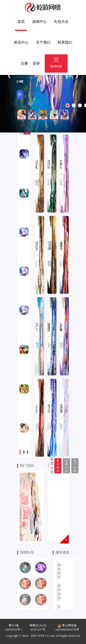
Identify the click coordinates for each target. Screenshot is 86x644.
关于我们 (43, 42)
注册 (24, 63)
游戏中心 (39, 22)
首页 (21, 22)
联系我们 (65, 42)
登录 (36, 63)
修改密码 (58, 571)
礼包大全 (61, 22)
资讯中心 (21, 42)
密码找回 (58, 592)
